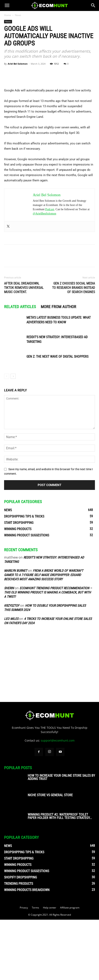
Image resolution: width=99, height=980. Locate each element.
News (18, 15)
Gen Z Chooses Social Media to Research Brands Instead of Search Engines (74, 348)
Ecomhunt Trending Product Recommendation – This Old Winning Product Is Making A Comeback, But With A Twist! (48, 653)
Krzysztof (12, 666)
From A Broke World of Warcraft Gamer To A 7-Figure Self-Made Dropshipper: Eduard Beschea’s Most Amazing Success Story (44, 635)
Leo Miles (11, 679)
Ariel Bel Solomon (18, 64)
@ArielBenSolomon (45, 274)
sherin (9, 648)
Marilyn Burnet (16, 631)
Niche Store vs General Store (50, 855)
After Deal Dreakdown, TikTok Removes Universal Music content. (24, 348)
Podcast (50, 270)
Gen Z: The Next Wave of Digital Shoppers (57, 417)
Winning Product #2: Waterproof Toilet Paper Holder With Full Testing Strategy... (60, 877)
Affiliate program (70, 968)
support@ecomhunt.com (58, 801)
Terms (35, 968)
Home (8, 15)
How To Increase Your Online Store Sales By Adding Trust (61, 838)
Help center (50, 968)
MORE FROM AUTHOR (58, 367)
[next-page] (13, 437)
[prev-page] (7, 437)
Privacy (24, 968)
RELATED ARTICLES (20, 367)
